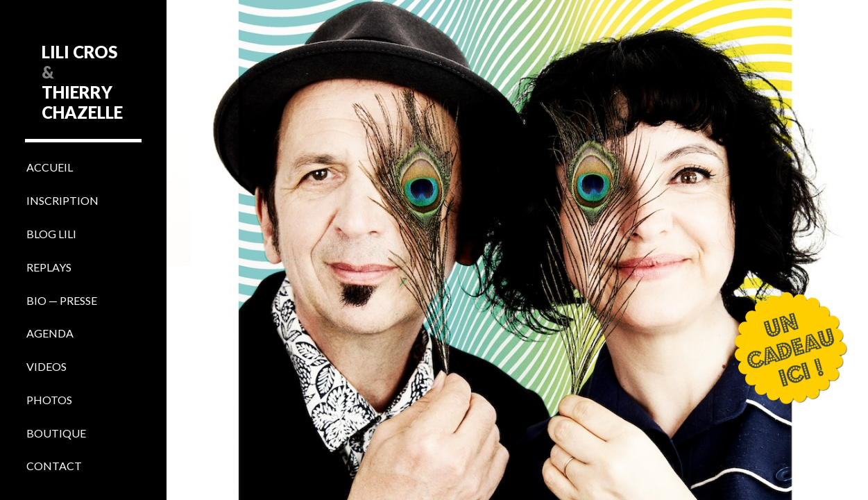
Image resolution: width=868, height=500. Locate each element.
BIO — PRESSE (62, 300)
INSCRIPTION (62, 200)
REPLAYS (49, 267)
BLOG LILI (51, 234)
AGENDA (50, 333)
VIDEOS (46, 366)
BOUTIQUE (56, 433)
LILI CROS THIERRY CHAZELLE (82, 82)
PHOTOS (49, 400)
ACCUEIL (50, 167)
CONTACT (54, 466)
